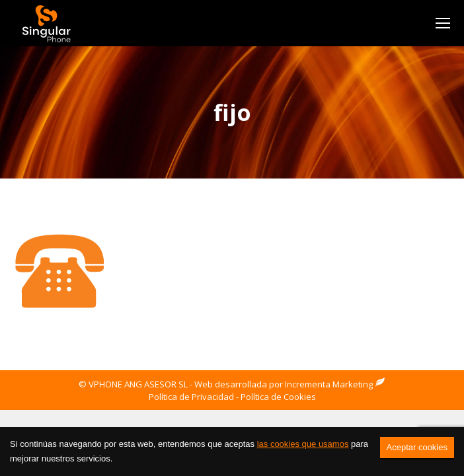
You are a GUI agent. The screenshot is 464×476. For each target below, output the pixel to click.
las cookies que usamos (303, 444)
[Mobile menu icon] (443, 23)
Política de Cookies (278, 397)
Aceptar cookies (417, 447)
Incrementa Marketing (335, 384)
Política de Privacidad (191, 397)
